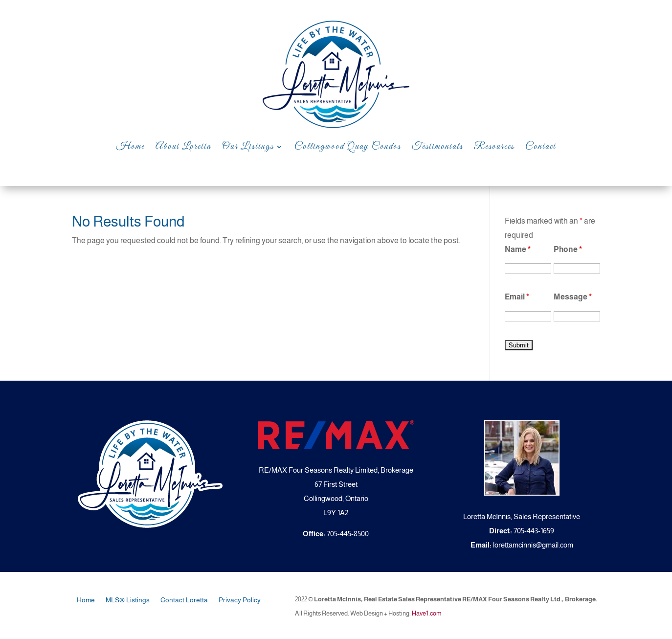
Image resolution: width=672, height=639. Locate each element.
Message (573, 297)
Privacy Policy (240, 600)
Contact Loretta (184, 600)
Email (517, 297)
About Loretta (183, 147)
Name (518, 249)
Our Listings (248, 147)
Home (131, 147)
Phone (568, 249)
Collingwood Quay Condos (348, 147)
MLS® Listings (128, 600)
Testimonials (437, 147)
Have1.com (427, 613)
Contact (541, 147)
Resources (494, 147)
